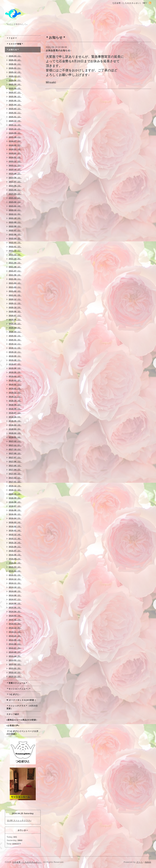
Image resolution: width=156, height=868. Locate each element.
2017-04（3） (15, 470)
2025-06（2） (15, 97)
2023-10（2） (15, 170)
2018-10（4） (15, 401)
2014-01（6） (15, 624)
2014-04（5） (15, 612)
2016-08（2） (15, 502)
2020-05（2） (15, 324)
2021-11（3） (15, 255)
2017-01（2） (15, 482)
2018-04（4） (15, 425)
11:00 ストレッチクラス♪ (19, 820)
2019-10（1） (15, 352)
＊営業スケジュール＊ (17, 683)
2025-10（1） (15, 80)
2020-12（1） (15, 299)
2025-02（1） (15, 113)
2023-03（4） (15, 198)
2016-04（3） (15, 518)
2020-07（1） (15, 316)
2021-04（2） (15, 283)
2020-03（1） (15, 332)
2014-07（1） (15, 599)
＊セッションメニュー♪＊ (19, 689)
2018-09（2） (15, 405)
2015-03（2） (15, 567)
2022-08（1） (15, 226)
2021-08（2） (15, 267)
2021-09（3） (15, 263)
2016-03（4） (15, 522)
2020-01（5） (15, 340)
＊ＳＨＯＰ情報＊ (15, 44)
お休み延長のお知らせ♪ (59, 50)
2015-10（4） (15, 543)
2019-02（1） (15, 384)
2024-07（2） (15, 141)
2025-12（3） (15, 72)
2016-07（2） (15, 506)
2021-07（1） (15, 271)
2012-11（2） (15, 676)
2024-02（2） (15, 153)
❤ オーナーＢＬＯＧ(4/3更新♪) (21, 700)
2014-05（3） (15, 607)
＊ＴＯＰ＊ (12, 38)
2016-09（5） (15, 498)
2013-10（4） (15, 636)
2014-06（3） (15, 603)
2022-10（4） (15, 218)
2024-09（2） (15, 133)
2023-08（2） (15, 178)
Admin (148, 862)
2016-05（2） (15, 514)
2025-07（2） (15, 92)
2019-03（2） (15, 380)
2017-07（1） (15, 457)
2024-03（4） (15, 149)
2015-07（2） (15, 551)
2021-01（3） (15, 295)
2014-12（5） (15, 579)
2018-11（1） (15, 397)
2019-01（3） (15, 388)
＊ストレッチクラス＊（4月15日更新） (22, 707)
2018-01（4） (15, 437)
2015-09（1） (15, 547)
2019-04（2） (15, 376)
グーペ (140, 862)
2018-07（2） (15, 413)
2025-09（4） (15, 84)
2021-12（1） (15, 251)
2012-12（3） (15, 672)
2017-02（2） (15, 478)
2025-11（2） (15, 76)
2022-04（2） (15, 238)
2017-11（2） (15, 445)
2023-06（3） (15, 186)
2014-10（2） (15, 587)
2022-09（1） (15, 222)
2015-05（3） (15, 559)
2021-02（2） (15, 291)
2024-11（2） (15, 125)
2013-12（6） (15, 628)
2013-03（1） (15, 660)
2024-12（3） (15, 121)
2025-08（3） (15, 88)
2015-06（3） (15, 555)
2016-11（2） (15, 490)
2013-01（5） (15, 668)
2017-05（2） (15, 466)
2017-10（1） (15, 449)
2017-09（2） (15, 453)
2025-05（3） (15, 101)
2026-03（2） (15, 60)
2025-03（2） (15, 109)
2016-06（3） (15, 510)
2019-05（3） (15, 372)
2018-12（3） (15, 393)
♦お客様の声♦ (13, 726)
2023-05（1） (15, 190)
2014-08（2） (15, 595)
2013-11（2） (15, 632)
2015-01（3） (15, 575)
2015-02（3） (15, 571)
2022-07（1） (15, 230)
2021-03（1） (15, 287)
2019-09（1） (15, 356)
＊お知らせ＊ (13, 50)
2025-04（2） (15, 105)
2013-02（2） (15, 664)
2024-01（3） (15, 157)
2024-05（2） (15, 145)
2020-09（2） (15, 311)
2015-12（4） (15, 534)
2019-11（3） (15, 348)
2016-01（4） (15, 530)
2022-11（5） (15, 214)
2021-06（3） (15, 275)
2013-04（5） (15, 656)
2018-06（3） (15, 417)
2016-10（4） (15, 494)
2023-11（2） (15, 165)
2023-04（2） (15, 194)
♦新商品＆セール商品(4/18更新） (22, 720)
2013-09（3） (15, 640)
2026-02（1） (15, 64)
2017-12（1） (15, 441)
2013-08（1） (15, 644)
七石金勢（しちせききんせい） (27, 862)
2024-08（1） (15, 137)
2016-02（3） (15, 526)
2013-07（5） (15, 648)
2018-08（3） (15, 409)
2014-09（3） (15, 591)
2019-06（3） (15, 368)
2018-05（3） (15, 421)
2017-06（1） (15, 461)
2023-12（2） (15, 161)
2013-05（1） (15, 652)
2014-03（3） (15, 616)
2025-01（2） (15, 117)
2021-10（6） (15, 259)
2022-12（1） (15, 210)
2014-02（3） (15, 620)
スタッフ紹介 (13, 714)
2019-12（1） (15, 344)
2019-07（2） (15, 364)
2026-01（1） (15, 68)
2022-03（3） (15, 243)
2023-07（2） (15, 182)
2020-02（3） (15, 336)
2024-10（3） (15, 129)
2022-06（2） (15, 234)
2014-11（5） (15, 583)
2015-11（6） (15, 539)
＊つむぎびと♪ (13, 694)
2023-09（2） (15, 174)
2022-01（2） (15, 247)
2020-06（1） (15, 320)
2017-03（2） (15, 474)
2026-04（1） (15, 56)
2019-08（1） (15, 360)
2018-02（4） (15, 433)
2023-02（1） (15, 202)
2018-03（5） (15, 429)
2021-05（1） (15, 279)
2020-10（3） (15, 307)
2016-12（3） (15, 486)
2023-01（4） (15, 206)
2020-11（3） (15, 303)
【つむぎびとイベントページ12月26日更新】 (23, 733)
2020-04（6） (15, 328)
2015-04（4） (15, 563)
